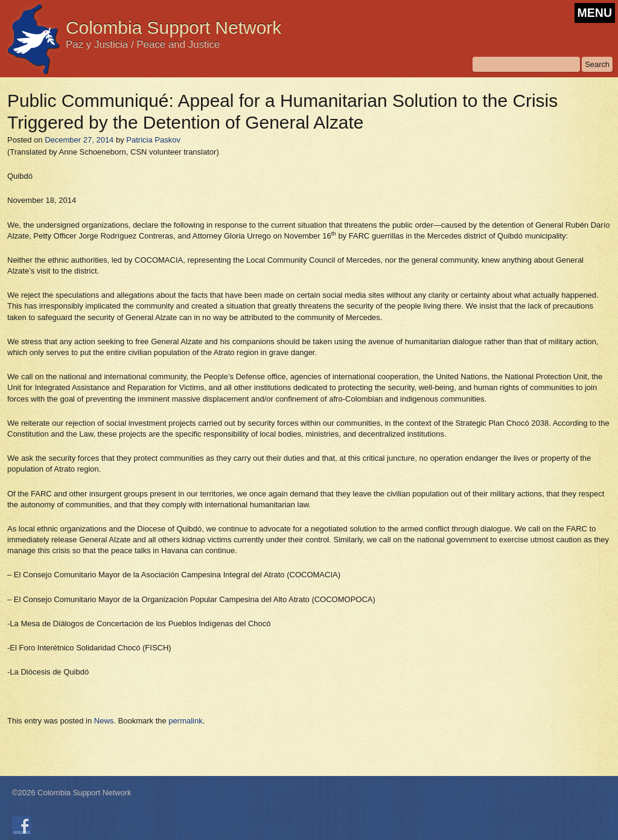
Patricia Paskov (153, 140)
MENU (595, 13)
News (104, 721)
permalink (185, 721)
